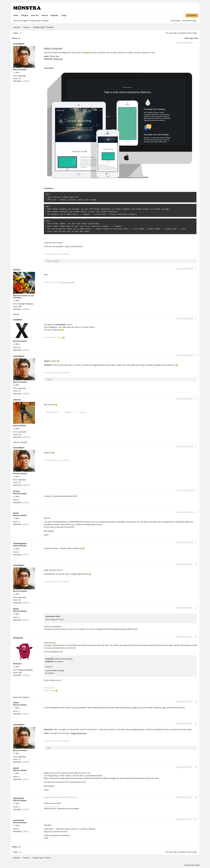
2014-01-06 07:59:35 (185, 319)
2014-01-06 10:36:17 (185, 399)
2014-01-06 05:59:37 (185, 43)
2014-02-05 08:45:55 (184, 608)
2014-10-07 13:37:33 (184, 819)
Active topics (176, 21)
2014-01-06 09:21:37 (185, 355)
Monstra (17, 27)
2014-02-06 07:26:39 (184, 702)
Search (45, 15)
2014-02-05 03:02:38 (184, 564)
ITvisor (16, 491)
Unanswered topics (189, 21)
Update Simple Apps (79, 733)
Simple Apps (58, 59)
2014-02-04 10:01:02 (185, 543)
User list (35, 15)
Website (16, 314)
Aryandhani (19, 44)
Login (64, 15)
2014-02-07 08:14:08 (184, 767)
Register (55, 15)
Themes (26, 27)
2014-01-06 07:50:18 (185, 269)
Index (16, 15)
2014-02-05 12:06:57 (184, 637)
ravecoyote (19, 820)
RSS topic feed (191, 38)
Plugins (25, 15)
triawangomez (20, 543)
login (175, 33)
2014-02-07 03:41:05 (184, 724)
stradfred (18, 320)
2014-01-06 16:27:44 (185, 447)
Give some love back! (67, 282)
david (16, 513)
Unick (16, 703)
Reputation (17, 81)
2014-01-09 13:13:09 (185, 490)
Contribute (192, 15)
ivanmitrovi (19, 798)
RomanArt (56, 261)
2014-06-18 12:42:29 (184, 797)
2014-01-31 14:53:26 (185, 512)
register (182, 33)
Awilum (49, 261)
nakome (50, 379)
